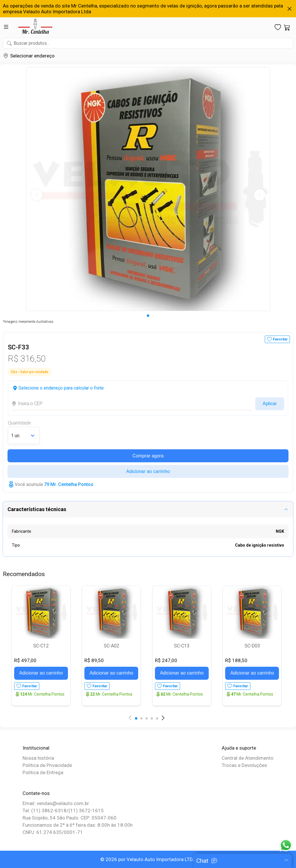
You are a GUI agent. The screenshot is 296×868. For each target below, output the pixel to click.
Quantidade (19, 423)
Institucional (36, 748)
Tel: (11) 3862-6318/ (46, 811)
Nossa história (38, 758)
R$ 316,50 (27, 358)
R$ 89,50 (94, 660)
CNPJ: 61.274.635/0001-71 (53, 832)
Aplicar (270, 404)
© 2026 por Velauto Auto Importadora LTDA (148, 859)
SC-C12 (41, 646)
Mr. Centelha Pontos (42, 694)
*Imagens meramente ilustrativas (28, 322)
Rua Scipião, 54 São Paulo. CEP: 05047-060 (70, 818)
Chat (202, 861)
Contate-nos (36, 793)
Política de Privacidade (47, 765)
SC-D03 (252, 646)
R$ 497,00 (25, 660)
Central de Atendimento (248, 758)
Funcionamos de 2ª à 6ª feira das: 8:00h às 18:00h (78, 825)
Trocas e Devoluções (244, 765)
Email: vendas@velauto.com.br (56, 803)
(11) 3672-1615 (86, 811)
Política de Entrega (43, 772)
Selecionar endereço (32, 56)
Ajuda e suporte (239, 748)
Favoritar (280, 339)
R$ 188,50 (236, 660)
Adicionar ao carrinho (148, 471)
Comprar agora (148, 456)
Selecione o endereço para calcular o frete (61, 388)
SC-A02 (111, 646)
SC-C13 (182, 646)
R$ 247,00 (166, 660)
